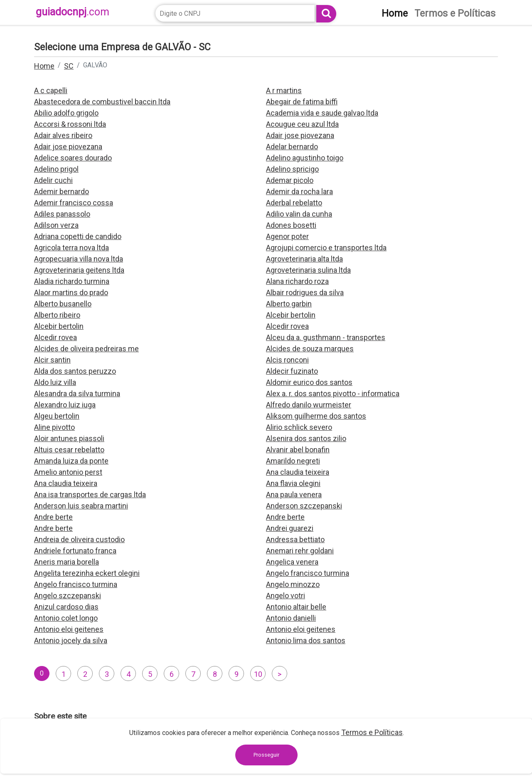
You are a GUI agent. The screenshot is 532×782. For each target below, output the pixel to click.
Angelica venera (292, 562)
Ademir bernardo (62, 191)
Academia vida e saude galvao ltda (322, 113)
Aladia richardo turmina (72, 281)
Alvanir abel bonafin (298, 450)
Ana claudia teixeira (298, 472)
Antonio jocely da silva (71, 640)
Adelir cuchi (53, 180)
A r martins (284, 90)
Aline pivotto (54, 427)
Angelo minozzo (293, 584)
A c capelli (51, 90)
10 (258, 674)
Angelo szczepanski (68, 596)
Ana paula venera (294, 495)
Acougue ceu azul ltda (302, 124)
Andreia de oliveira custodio (79, 539)
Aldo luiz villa (55, 382)
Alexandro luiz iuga (65, 405)
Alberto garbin (289, 304)
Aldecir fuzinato (292, 371)
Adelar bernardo (292, 147)
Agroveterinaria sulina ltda (308, 270)
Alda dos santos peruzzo (75, 371)
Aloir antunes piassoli (69, 438)
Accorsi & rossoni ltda (70, 124)
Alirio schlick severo (299, 427)
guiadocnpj (73, 12)
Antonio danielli (291, 618)
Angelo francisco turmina (308, 573)
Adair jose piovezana (300, 135)
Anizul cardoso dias (66, 607)
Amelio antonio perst (68, 472)
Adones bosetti (291, 225)
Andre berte (53, 517)
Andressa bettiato (295, 539)
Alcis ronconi (287, 360)
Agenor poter (287, 236)
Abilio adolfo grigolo (66, 113)
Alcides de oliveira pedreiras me (86, 349)
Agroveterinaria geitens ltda (79, 270)
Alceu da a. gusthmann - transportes (326, 337)
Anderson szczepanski (304, 506)
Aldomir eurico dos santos (309, 382)
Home (44, 66)
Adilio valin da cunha (299, 214)
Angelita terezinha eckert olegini (87, 573)
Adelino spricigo (292, 169)
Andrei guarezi (290, 528)
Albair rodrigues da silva (305, 292)
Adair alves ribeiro (63, 135)
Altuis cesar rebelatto (69, 450)
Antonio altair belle (296, 607)
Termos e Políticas (372, 732)
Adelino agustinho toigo (305, 158)
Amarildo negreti (293, 461)
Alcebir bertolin (291, 315)
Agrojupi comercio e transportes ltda (326, 248)
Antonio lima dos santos (306, 640)
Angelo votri (286, 596)
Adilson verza (56, 225)
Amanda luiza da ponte (71, 461)
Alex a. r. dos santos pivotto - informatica (333, 393)
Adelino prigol (56, 169)
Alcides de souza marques (310, 349)
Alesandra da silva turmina (77, 393)
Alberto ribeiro (57, 315)
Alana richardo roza (297, 281)
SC (69, 66)
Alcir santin (52, 360)
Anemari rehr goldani (300, 551)
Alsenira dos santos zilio (306, 438)
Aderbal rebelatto (294, 203)
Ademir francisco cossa (74, 203)
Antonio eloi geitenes (69, 629)
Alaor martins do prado (71, 292)
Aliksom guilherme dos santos (316, 416)
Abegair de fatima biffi (302, 102)
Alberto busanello (63, 304)
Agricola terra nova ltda (71, 248)
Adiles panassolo (62, 214)
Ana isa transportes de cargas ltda (90, 495)
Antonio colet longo (66, 618)
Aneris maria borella (66, 562)
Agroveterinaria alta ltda (304, 259)
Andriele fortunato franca (75, 551)
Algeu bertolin (57, 416)
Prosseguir (266, 755)
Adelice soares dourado (73, 158)
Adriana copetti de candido (78, 236)
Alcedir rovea (287, 326)
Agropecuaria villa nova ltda (79, 259)
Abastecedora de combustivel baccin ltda (102, 102)
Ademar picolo (290, 180)
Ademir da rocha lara (299, 191)
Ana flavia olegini (293, 483)
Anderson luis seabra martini (81, 506)
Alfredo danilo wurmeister (309, 405)
